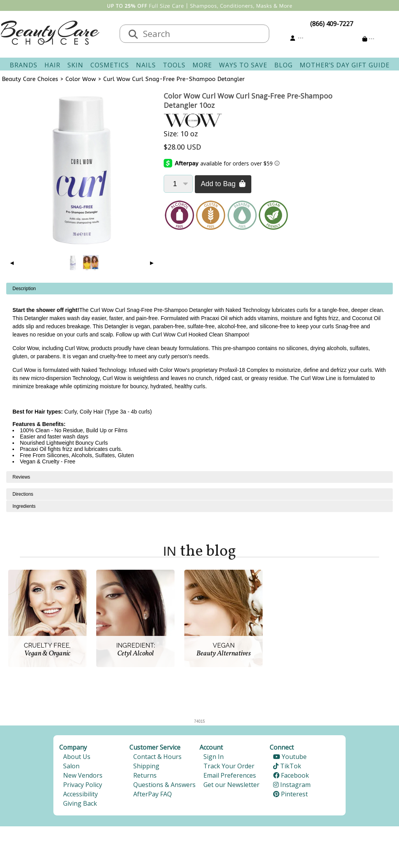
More (202, 65)
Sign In (214, 757)
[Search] (133, 35)
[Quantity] (178, 184)
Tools (174, 65)
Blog (283, 65)
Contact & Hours (157, 757)
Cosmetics (110, 65)
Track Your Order (229, 766)
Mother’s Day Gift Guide (345, 65)
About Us (77, 757)
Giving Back (80, 803)
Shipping (146, 766)
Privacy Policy (83, 785)
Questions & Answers (164, 785)
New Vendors (83, 775)
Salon (71, 766)
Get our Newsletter (231, 785)
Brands (24, 65)
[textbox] (202, 34)
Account (211, 747)
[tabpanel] (199, 377)
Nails (146, 65)
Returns (145, 775)
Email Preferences (230, 775)
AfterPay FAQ (153, 794)
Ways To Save (243, 65)
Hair (52, 65)
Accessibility (80, 794)
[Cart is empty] (368, 39)
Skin (75, 65)
